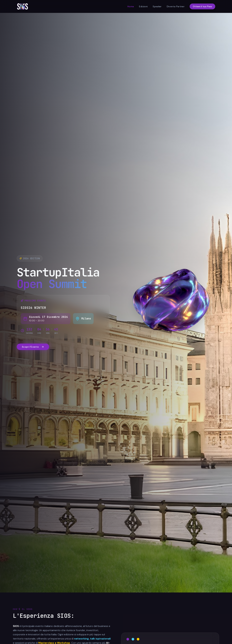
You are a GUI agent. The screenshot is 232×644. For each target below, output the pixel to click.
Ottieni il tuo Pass (202, 6)
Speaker (157, 6)
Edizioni (143, 6)
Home (131, 6)
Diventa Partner (176, 6)
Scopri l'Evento (33, 347)
